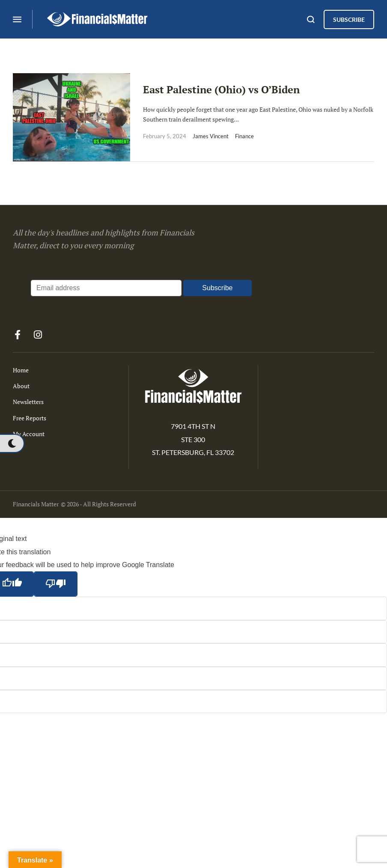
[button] (12, 443)
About (21, 386)
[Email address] (106, 288)
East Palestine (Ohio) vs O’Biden (221, 89)
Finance (244, 136)
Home (21, 370)
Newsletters (28, 402)
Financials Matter (36, 504)
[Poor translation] (56, 584)
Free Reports (30, 418)
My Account (29, 434)
